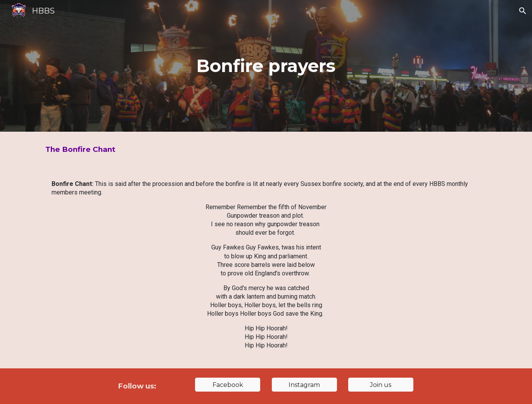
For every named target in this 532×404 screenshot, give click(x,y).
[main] (266, 66)
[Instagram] (304, 385)
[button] (523, 11)
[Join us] (381, 385)
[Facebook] (228, 385)
